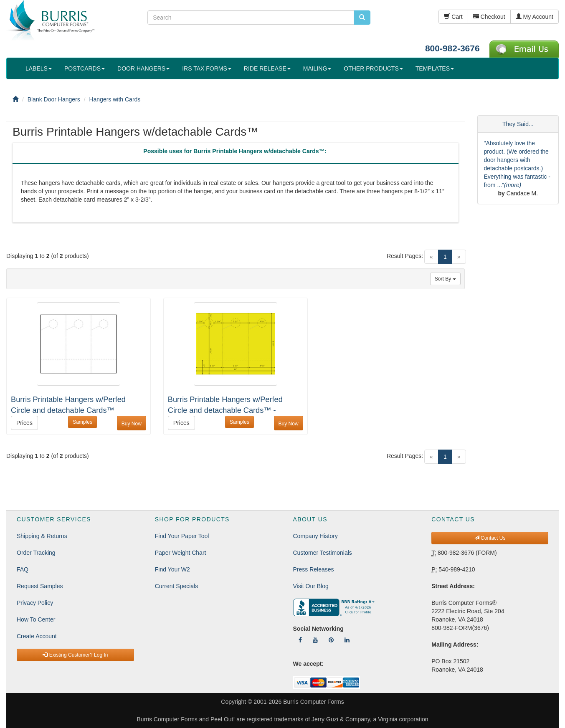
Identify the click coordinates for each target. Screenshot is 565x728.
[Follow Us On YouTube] (315, 640)
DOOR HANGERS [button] (143, 68)
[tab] (235, 153)
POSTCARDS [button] (85, 68)
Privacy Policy (35, 603)
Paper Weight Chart (181, 553)
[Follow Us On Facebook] (300, 640)
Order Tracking (36, 553)
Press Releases (314, 569)
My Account (535, 17)
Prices (24, 423)
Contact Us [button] (490, 538)
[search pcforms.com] (362, 18)
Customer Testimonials (323, 553)
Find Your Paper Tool (182, 536)
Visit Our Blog (311, 586)
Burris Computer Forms (313, 702)
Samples (82, 422)
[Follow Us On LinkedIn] (347, 640)
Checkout (489, 17)
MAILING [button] (317, 68)
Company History (315, 536)
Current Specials (177, 586)
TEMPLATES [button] (435, 68)
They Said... (518, 124)
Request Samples (40, 586)
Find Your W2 (172, 569)
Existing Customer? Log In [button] (75, 655)
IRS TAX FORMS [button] (207, 68)
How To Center (36, 619)
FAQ (23, 569)
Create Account (37, 636)
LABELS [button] (39, 68)
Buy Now (132, 424)
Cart (453, 17)
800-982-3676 (452, 48)
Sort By (445, 279)
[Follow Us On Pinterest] (331, 640)
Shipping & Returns (42, 536)
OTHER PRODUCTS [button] (373, 68)
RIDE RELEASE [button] (267, 68)
